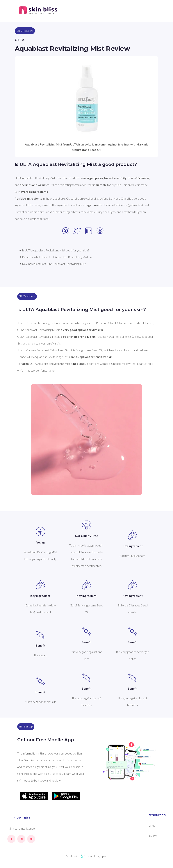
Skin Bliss (22, 818)
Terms (151, 825)
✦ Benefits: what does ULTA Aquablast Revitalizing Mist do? (56, 257)
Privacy (152, 836)
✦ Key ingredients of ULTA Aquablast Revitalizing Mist (52, 264)
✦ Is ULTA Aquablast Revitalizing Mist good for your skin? (54, 250)
